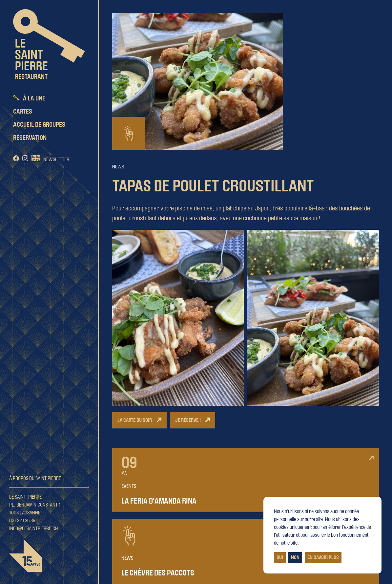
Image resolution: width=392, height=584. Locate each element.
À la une (34, 98)
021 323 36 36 (22, 521)
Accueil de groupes (39, 125)
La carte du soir (135, 420)
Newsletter (56, 160)
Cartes (23, 112)
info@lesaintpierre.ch (34, 529)
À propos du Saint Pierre (35, 478)
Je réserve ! (188, 420)
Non (295, 557)
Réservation (30, 138)
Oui (280, 557)
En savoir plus (323, 557)
